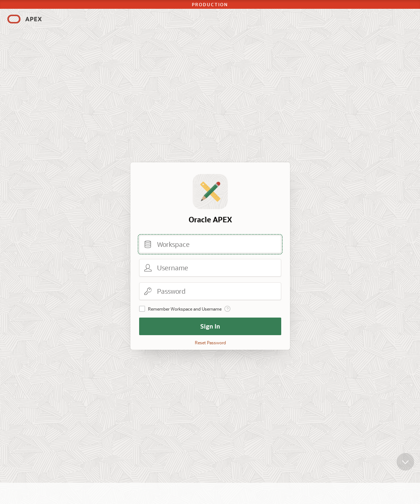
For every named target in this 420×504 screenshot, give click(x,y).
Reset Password (210, 342)
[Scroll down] (405, 465)
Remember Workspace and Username (185, 309)
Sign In (210, 326)
